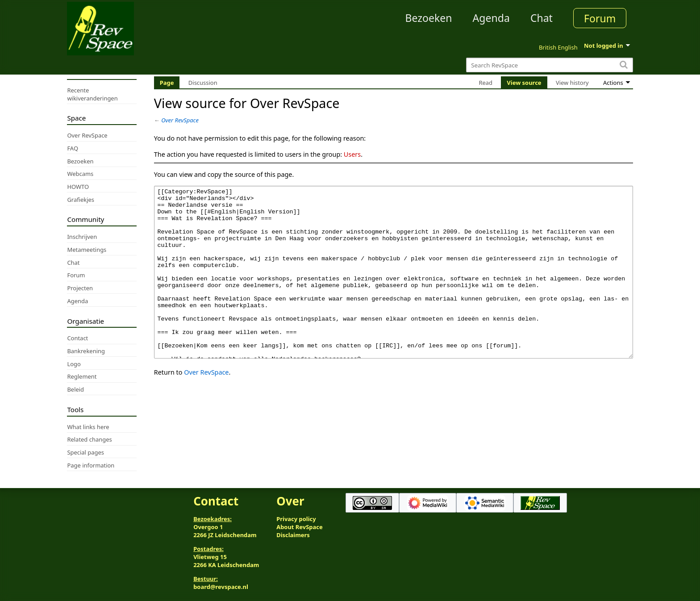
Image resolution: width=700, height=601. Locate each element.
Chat (542, 18)
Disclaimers (293, 535)
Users (352, 154)
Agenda (491, 18)
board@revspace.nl (221, 587)
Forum (600, 18)
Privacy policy (296, 519)
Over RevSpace (180, 120)
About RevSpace (300, 527)
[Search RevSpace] (549, 65)
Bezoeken (429, 18)
